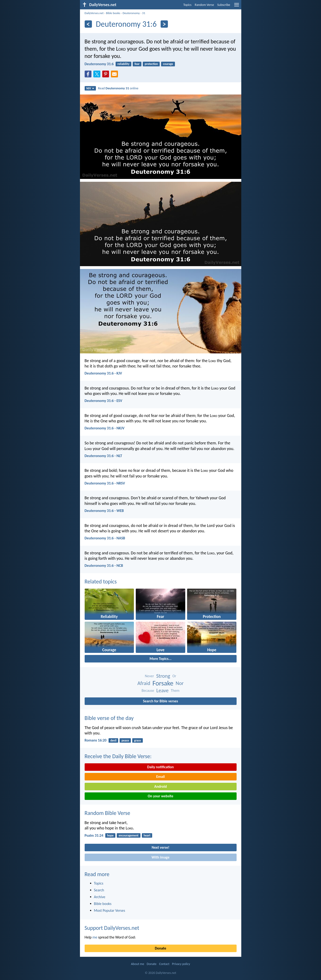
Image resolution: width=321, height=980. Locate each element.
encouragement (129, 835)
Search (99, 890)
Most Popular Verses (110, 910)
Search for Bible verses (160, 701)
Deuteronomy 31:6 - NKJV (105, 428)
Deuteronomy (131, 13)
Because (148, 691)
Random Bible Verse (108, 813)
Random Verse (204, 5)
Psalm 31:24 (94, 835)
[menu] (237, 6)
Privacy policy (181, 964)
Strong (163, 676)
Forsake (163, 683)
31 (144, 13)
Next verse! (160, 847)
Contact (164, 964)
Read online (118, 88)
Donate (160, 948)
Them (175, 691)
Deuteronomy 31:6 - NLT (103, 456)
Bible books (113, 13)
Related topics (101, 581)
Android (160, 786)
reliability (123, 64)
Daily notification (160, 767)
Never (149, 676)
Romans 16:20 (96, 740)
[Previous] (88, 24)
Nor (180, 683)
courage (168, 64)
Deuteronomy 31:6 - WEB (104, 511)
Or (174, 676)
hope (110, 835)
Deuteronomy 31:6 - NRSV (105, 483)
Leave (162, 691)
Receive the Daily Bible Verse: (118, 756)
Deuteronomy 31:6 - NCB (104, 566)
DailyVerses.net (94, 13)
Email (160, 777)
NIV (90, 88)
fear (137, 64)
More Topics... (160, 659)
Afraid (144, 683)
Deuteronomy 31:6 (99, 64)
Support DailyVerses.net (112, 928)
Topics (187, 5)
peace (125, 740)
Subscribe (224, 5)
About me (137, 964)
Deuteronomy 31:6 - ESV (104, 401)
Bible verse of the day (109, 718)
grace (138, 740)
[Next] (164, 24)
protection (151, 64)
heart (147, 835)
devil (113, 740)
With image (160, 857)
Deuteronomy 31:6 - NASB (105, 538)
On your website (160, 796)
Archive (100, 897)
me (95, 937)
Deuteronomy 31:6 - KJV (103, 373)
